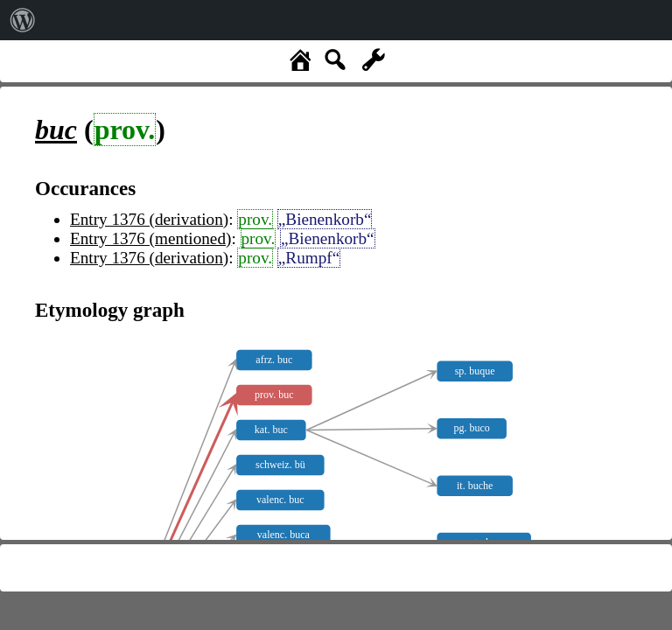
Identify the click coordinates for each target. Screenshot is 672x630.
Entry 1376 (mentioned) (150, 238)
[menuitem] (23, 20)
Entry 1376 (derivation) (149, 219)
